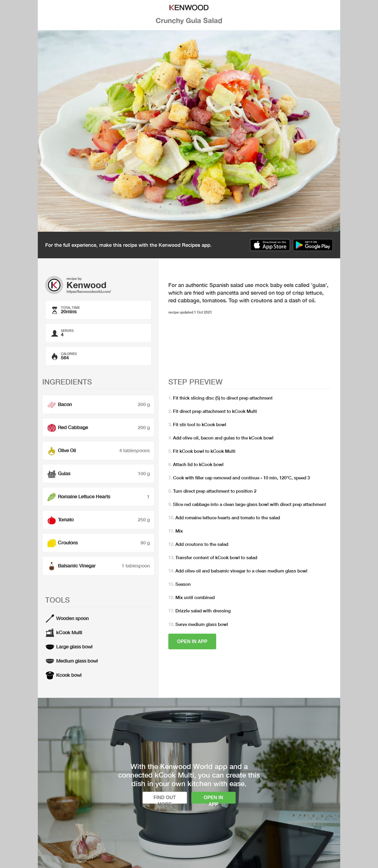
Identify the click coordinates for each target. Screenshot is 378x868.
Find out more (165, 799)
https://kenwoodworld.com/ (89, 292)
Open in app (192, 641)
